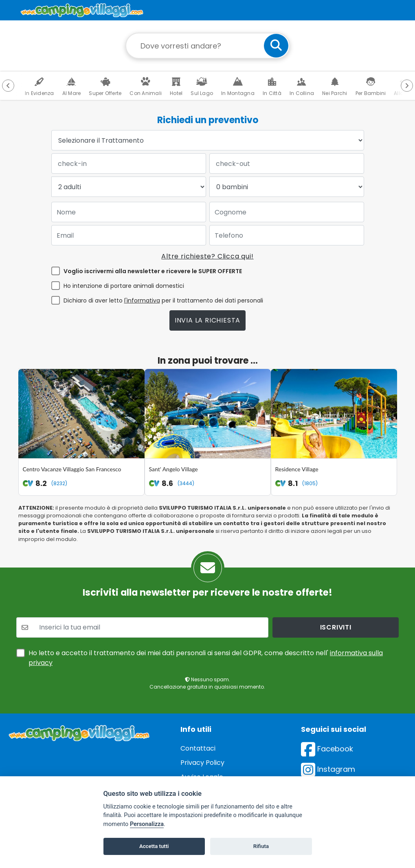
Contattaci (198, 720)
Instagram (328, 741)
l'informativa (142, 300)
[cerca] (276, 46)
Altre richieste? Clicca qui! (207, 256)
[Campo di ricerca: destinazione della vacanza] (208, 46)
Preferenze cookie (210, 763)
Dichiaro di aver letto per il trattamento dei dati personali (163, 300)
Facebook (327, 720)
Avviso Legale (202, 748)
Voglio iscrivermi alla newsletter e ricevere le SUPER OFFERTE (153, 271)
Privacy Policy (202, 734)
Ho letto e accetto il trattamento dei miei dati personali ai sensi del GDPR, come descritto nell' (206, 629)
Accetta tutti (154, 846)
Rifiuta (261, 846)
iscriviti (336, 599)
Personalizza (147, 824)
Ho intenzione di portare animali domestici (124, 286)
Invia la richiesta (207, 320)
